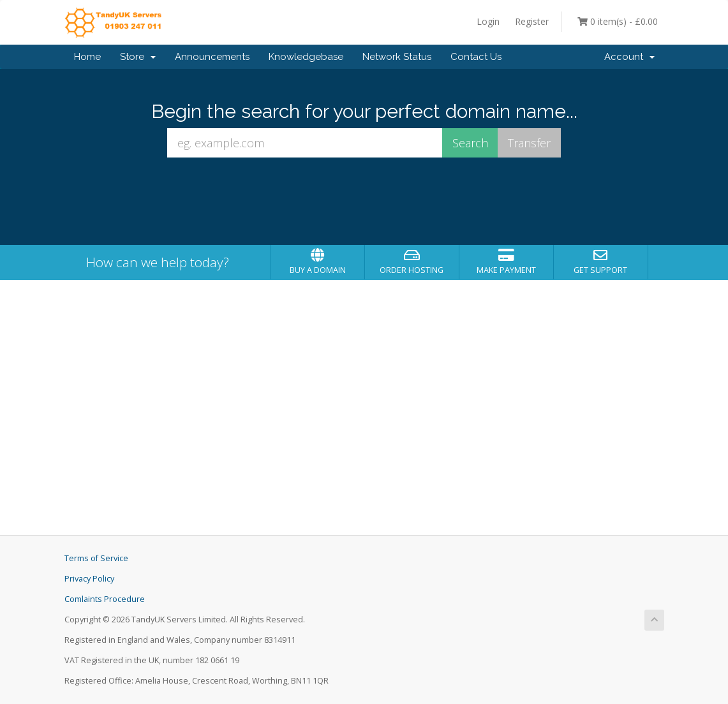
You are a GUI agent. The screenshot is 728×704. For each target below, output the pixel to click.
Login (488, 21)
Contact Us (476, 57)
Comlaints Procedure (105, 599)
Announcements (212, 57)
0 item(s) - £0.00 (618, 21)
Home (87, 57)
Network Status (397, 57)
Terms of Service (96, 558)
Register (532, 21)
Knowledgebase (306, 57)
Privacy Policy (89, 579)
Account (629, 57)
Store (138, 57)
